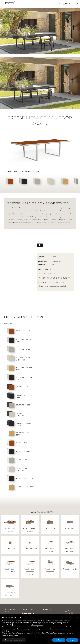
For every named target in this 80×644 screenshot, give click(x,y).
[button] (77, 617)
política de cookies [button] (37, 625)
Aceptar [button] (72, 640)
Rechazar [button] (59, 640)
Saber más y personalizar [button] (14, 640)
